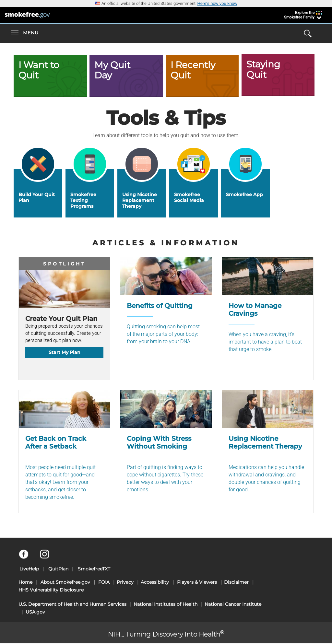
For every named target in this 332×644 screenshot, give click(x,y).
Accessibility (155, 582)
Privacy (125, 582)
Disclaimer (236, 582)
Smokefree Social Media (189, 197)
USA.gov (35, 612)
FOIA (104, 582)
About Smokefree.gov (65, 582)
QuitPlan (58, 569)
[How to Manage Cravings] (268, 319)
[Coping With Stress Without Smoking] (166, 451)
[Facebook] (27, 557)
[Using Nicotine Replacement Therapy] (268, 451)
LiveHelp (29, 569)
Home (25, 582)
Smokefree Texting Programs (83, 200)
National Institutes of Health (166, 604)
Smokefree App (244, 194)
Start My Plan (65, 352)
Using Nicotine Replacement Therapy (140, 200)
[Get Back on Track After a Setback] (64, 451)
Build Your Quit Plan (37, 197)
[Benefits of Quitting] (166, 319)
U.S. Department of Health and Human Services (72, 604)
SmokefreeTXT (94, 569)
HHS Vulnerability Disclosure (51, 590)
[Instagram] (48, 557)
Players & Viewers (197, 582)
